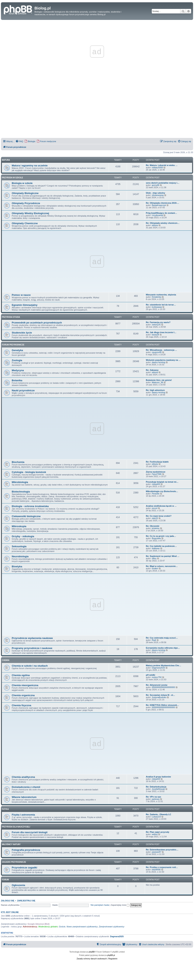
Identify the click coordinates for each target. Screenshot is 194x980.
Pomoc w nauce (21, 295)
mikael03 (156, 484)
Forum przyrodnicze (13, 345)
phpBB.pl (111, 955)
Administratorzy (30, 927)
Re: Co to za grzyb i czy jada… (161, 536)
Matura (6, 160)
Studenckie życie (22, 333)
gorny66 (156, 185)
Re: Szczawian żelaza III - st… (160, 695)
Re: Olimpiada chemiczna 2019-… (162, 203)
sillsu (154, 558)
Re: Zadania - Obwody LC (158, 814)
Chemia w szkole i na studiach (30, 666)
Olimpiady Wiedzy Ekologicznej (30, 213)
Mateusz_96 (157, 382)
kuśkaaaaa (157, 307)
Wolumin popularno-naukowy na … (163, 360)
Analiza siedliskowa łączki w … (161, 506)
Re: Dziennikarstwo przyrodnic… (162, 850)
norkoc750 (157, 677)
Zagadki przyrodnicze (14, 862)
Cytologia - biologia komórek (29, 472)
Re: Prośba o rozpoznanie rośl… (162, 867)
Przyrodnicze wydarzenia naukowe (32, 638)
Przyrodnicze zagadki (24, 868)
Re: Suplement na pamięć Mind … (163, 556)
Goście (62, 927)
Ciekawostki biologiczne (26, 516)
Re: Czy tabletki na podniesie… (161, 546)
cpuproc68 (157, 352)
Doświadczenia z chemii (26, 787)
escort (155, 508)
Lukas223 (156, 817)
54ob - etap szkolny (155, 193)
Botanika (17, 380)
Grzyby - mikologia (23, 536)
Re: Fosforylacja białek (157, 462)
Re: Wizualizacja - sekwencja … (161, 350)
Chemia (6, 660)
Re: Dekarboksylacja (156, 787)
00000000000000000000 (163, 687)
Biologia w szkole (22, 183)
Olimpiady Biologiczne (25, 193)
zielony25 (156, 325)
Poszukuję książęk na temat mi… (162, 482)
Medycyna (18, 370)
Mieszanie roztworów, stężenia (161, 295)
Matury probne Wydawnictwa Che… (163, 665)
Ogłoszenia (18, 885)
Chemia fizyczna (22, 705)
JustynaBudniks (159, 697)
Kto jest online (10, 912)
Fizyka (5, 809)
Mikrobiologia (20, 482)
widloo (155, 834)
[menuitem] (19, 141)
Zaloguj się (8, 901)
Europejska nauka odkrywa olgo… (163, 648)
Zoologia (17, 360)
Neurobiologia (20, 556)
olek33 (155, 518)
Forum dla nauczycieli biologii (30, 832)
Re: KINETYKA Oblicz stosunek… (162, 705)
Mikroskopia (19, 526)
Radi (154, 640)
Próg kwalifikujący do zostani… (161, 213)
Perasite (156, 494)
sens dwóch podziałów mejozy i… (163, 183)
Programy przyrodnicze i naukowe (32, 648)
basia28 (155, 335)
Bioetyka (17, 566)
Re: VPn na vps (153, 797)
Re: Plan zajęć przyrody (158, 832)
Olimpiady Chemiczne (25, 223)
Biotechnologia (21, 492)
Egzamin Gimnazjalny (25, 305)
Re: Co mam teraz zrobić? (159, 516)
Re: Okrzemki (153, 526)
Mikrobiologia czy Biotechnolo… (162, 491)
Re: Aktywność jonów (157, 685)
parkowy (156, 799)
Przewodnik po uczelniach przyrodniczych (37, 323)
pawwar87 (156, 852)
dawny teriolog (158, 362)
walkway (156, 548)
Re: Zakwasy (152, 370)
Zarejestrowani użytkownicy (112, 927)
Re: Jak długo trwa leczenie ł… (161, 332)
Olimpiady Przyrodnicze (26, 203)
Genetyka (17, 350)
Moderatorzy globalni (48, 927)
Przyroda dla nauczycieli (16, 827)
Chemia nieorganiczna (25, 685)
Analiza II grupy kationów (158, 777)
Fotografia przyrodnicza (26, 850)
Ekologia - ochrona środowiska (30, 506)
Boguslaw (156, 538)
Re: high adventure (155, 390)
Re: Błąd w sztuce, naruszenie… (162, 566)
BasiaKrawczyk (159, 205)
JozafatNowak (158, 789)
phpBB (92, 952)
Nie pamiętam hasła (100, 905)
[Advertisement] (97, 111)
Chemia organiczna (23, 695)
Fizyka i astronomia (23, 815)
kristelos (156, 528)
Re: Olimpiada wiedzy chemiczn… (163, 223)
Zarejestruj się (26, 901)
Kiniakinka (156, 297)
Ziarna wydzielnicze (156, 472)
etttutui (155, 225)
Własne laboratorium (24, 797)
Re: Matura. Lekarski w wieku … (162, 165)
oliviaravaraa (158, 195)
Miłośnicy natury (11, 844)
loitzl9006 (156, 870)
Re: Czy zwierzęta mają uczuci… (162, 638)
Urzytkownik (157, 215)
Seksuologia (19, 546)
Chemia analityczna (23, 777)
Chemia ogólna (21, 675)
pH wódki (151, 675)
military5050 (157, 168)
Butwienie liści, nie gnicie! (159, 380)
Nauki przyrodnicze (23, 390)
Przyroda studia (11, 317)
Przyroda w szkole (12, 178)
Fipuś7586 (157, 474)
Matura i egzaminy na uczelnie (30, 166)
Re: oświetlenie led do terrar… (161, 305)
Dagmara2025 (158, 668)
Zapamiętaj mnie (120, 905)
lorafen (155, 568)
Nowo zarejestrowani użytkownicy (82, 927)
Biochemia (18, 462)
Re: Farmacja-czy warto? (158, 322)
